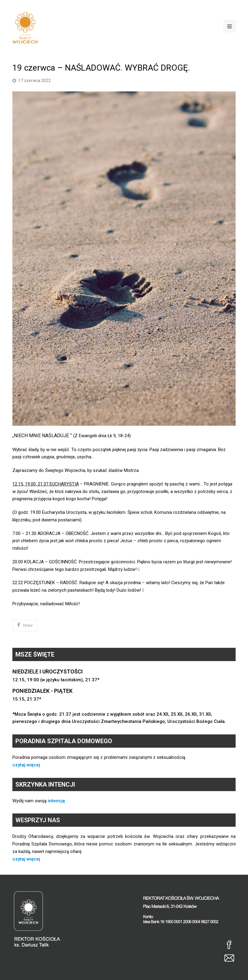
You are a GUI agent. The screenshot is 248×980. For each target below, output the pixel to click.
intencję (56, 801)
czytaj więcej (26, 765)
